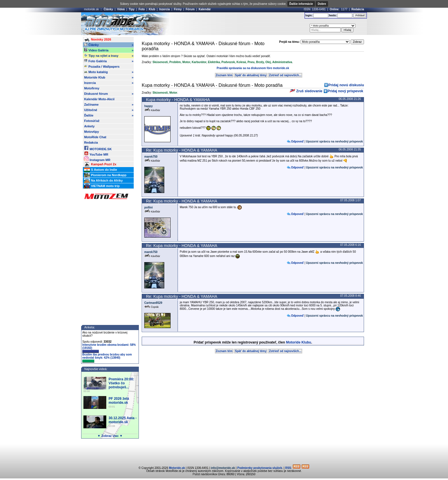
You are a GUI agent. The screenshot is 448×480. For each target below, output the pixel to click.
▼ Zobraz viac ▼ (110, 436)
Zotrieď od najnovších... (285, 75)
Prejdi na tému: (289, 42)
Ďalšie (109, 115)
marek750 (151, 157)
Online (334, 9)
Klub (152, 9)
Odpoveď (297, 141)
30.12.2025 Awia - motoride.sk (123, 420)
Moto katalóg (109, 72)
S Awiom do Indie (100, 170)
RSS (288, 468)
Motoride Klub (109, 77)
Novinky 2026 (97, 40)
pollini (148, 207)
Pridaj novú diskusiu (346, 85)
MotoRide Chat (95, 137)
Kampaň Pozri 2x (100, 164)
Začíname (109, 105)
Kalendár (205, 9)
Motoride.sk (177, 468)
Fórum (190, 9)
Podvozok (228, 62)
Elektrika (214, 62)
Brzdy (260, 62)
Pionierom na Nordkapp (105, 175)
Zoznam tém (224, 75)
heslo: (333, 15)
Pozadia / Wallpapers (102, 66)
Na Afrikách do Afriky (103, 181)
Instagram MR (97, 159)
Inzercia (164, 9)
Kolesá (241, 62)
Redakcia (358, 9)
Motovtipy (91, 132)
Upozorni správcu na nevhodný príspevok (334, 141)
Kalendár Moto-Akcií (99, 99)
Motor (186, 62)
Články (108, 9)
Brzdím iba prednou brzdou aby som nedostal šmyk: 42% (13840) (107, 358)
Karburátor (199, 62)
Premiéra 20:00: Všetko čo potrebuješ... (121, 383)
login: (309, 15)
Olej (268, 62)
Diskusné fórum (109, 94)
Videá (121, 9)
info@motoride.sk (223, 468)
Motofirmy (92, 88)
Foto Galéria (109, 61)
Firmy (178, 9)
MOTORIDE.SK (98, 148)
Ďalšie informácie (301, 4)
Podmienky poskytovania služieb (260, 468)
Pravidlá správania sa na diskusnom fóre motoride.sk (253, 68)
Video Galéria (109, 50)
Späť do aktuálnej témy (251, 75)
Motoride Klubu (299, 342)
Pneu (251, 62)
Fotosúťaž (92, 121)
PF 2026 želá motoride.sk (119, 401)
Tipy (131, 9)
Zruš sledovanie (306, 91)
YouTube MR (96, 153)
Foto (142, 9)
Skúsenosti (160, 62)
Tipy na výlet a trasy (109, 56)
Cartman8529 (153, 303)
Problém (175, 62)
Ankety (89, 126)
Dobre (322, 4)
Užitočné (109, 110)
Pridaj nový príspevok (346, 91)
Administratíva (282, 62)
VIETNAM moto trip (102, 186)
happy (148, 106)
